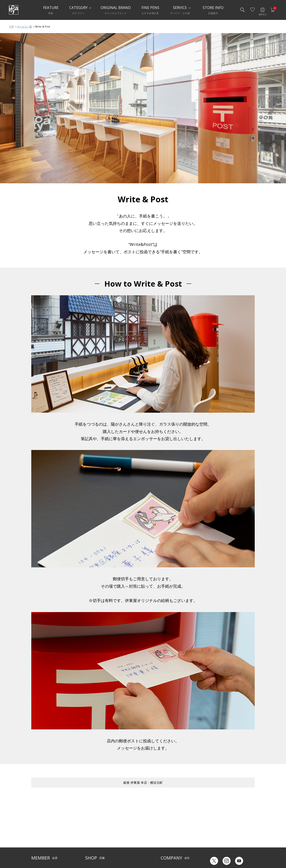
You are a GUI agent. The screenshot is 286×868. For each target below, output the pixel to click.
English (232, 850)
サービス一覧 (25, 26)
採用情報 (166, 844)
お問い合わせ (39, 837)
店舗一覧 (90, 823)
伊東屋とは (167, 823)
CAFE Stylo (92, 844)
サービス (123, 823)
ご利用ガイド (39, 823)
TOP (12, 26)
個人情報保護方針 (42, 844)
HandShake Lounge (97, 837)
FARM (89, 850)
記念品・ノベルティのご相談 (178, 837)
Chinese (250, 850)
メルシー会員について (45, 830)
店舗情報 (123, 830)
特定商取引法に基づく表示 (47, 850)
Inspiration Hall (95, 830)
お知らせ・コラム (128, 837)
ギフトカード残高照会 (221, 833)
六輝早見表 (214, 826)
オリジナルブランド (173, 830)
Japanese (214, 850)
